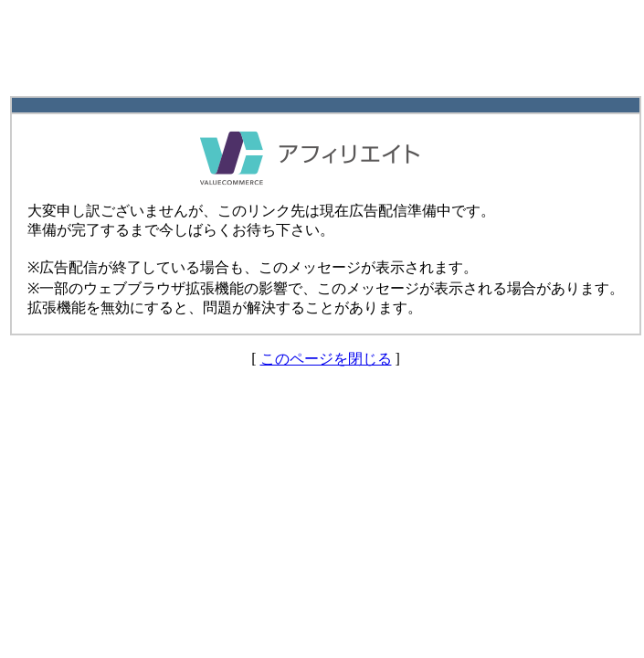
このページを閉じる (326, 359)
